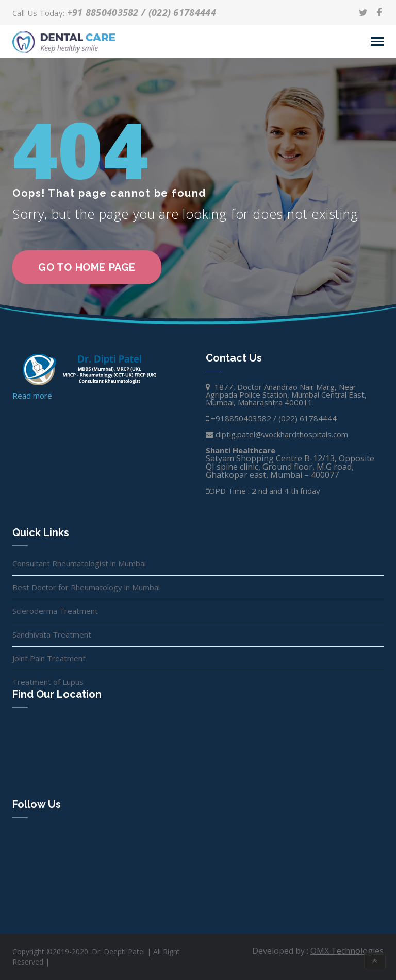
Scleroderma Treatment (55, 611)
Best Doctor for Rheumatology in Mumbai (86, 587)
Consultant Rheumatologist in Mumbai (79, 563)
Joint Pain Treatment (49, 658)
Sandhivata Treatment (52, 634)
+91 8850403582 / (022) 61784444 (142, 12)
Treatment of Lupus (48, 682)
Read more (32, 396)
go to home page (87, 267)
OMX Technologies (347, 951)
